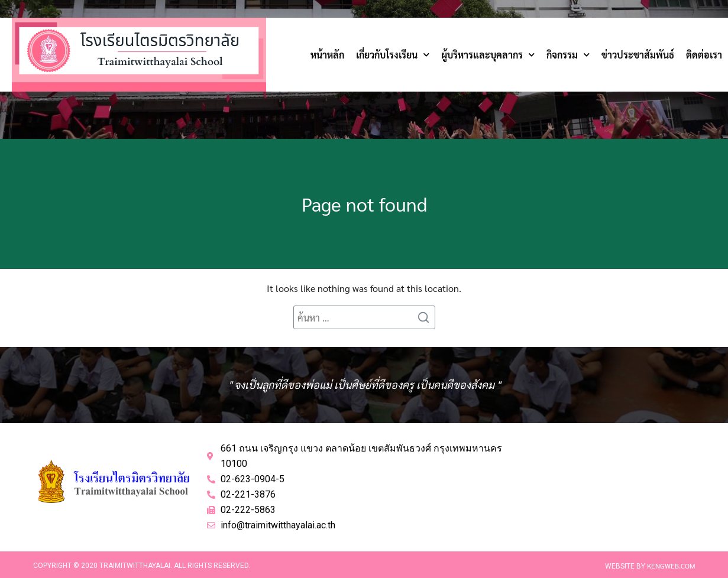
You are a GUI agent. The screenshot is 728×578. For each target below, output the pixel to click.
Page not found (364, 204)
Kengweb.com (671, 566)
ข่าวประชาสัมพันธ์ (638, 55)
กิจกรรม (568, 55)
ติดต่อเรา (704, 55)
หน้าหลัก (327, 55)
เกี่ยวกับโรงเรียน (393, 55)
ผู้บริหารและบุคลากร (488, 55)
